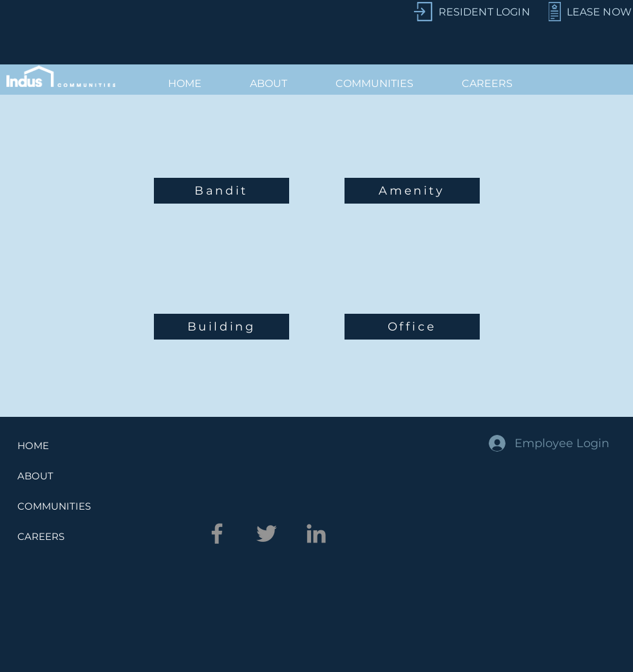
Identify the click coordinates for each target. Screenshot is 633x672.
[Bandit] (222, 191)
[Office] (412, 327)
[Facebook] (217, 533)
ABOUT (35, 476)
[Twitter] (267, 533)
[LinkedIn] (316, 533)
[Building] (222, 327)
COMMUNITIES (54, 506)
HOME (33, 446)
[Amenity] (412, 191)
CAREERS (41, 536)
